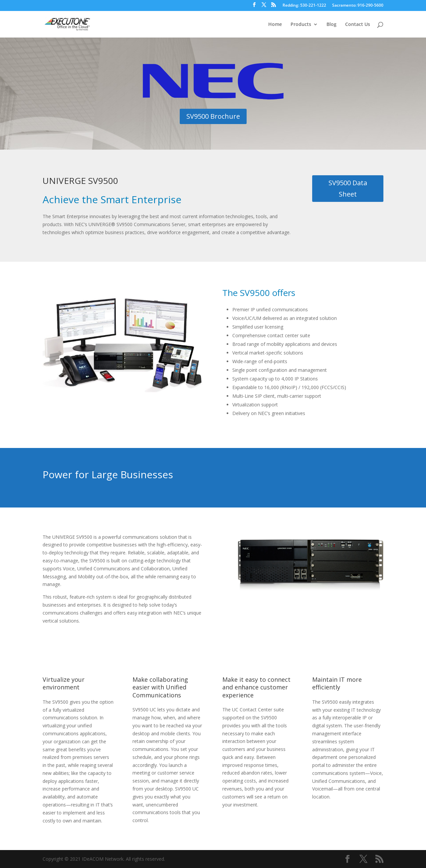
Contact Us (358, 25)
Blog (331, 25)
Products (301, 25)
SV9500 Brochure (213, 116)
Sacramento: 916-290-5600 (358, 6)
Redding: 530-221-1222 (304, 6)
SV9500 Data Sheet (348, 188)
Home (275, 25)
